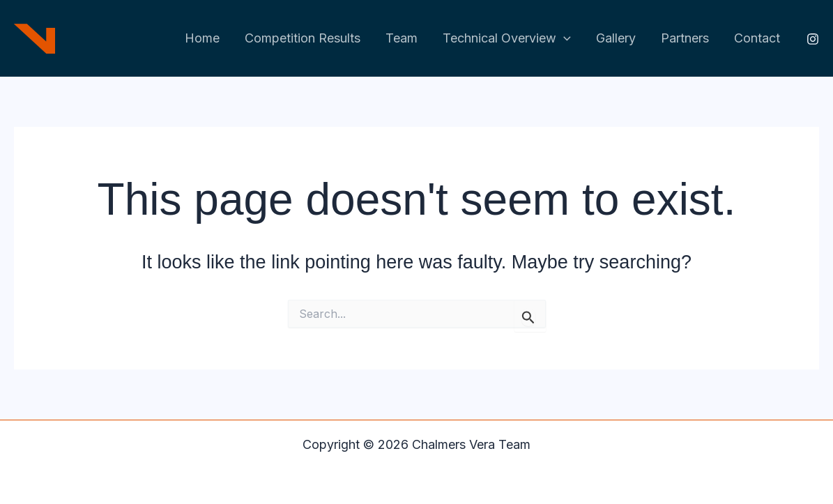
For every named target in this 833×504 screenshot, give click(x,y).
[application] (564, 39)
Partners (685, 38)
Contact (757, 38)
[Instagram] (813, 39)
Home (202, 38)
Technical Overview (507, 39)
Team (402, 38)
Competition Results (303, 38)
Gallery (616, 38)
